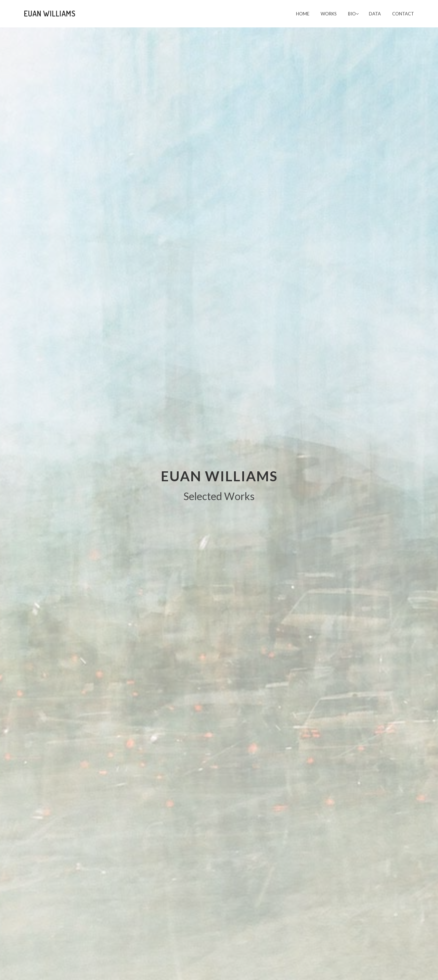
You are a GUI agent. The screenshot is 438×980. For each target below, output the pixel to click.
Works (329, 14)
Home (303, 14)
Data (375, 14)
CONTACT (403, 14)
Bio (353, 14)
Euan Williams (50, 13)
